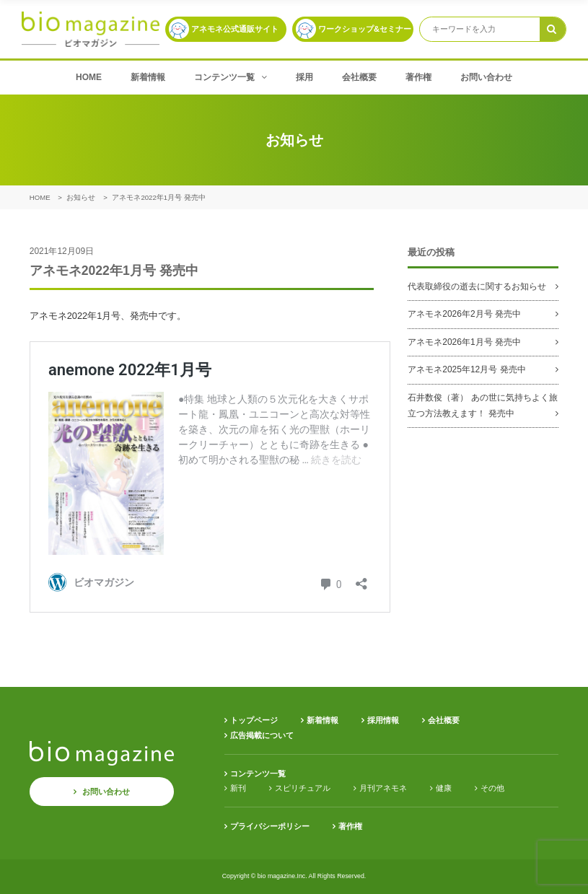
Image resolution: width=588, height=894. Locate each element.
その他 (492, 788)
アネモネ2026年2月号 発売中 (464, 314)
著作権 (418, 77)
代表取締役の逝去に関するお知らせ (477, 286)
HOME (89, 77)
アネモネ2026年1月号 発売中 (464, 342)
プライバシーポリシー (270, 826)
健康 (444, 788)
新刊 (238, 788)
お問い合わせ (486, 77)
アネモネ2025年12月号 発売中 (466, 369)
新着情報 (148, 77)
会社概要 (359, 77)
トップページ (254, 720)
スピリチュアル (303, 788)
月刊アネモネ (383, 788)
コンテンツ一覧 (231, 77)
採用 (304, 77)
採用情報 (383, 720)
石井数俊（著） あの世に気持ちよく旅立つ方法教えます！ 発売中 (482, 406)
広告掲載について (262, 735)
